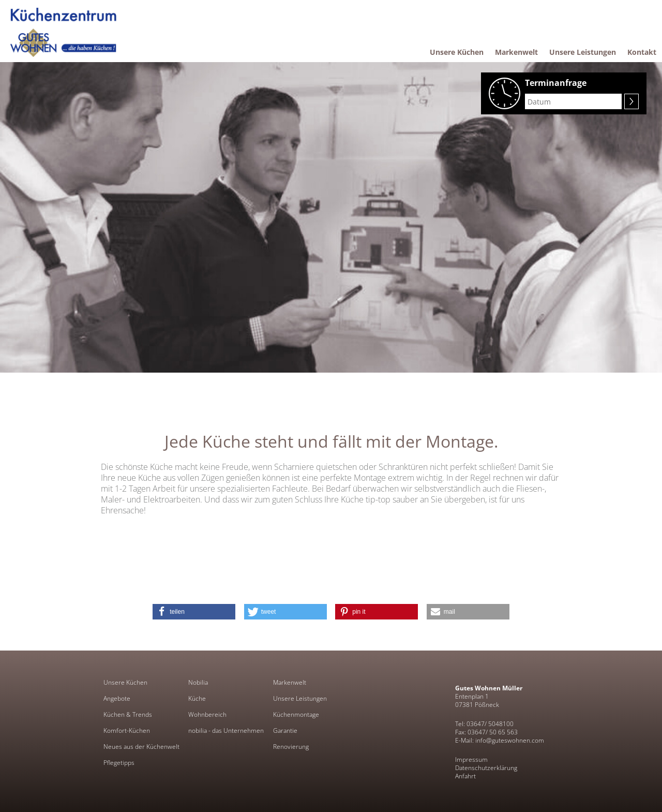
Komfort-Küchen (127, 731)
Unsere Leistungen (300, 699)
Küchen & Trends (128, 715)
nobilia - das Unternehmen (226, 731)
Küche (197, 699)
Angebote (117, 699)
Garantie (285, 731)
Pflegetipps (119, 763)
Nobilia (198, 683)
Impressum (471, 759)
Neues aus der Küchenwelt (141, 747)
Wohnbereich (207, 715)
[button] (194, 612)
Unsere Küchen (125, 683)
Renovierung (291, 747)
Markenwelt (290, 683)
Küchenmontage (296, 715)
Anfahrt (465, 776)
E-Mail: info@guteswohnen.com (500, 740)
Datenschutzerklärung (486, 768)
